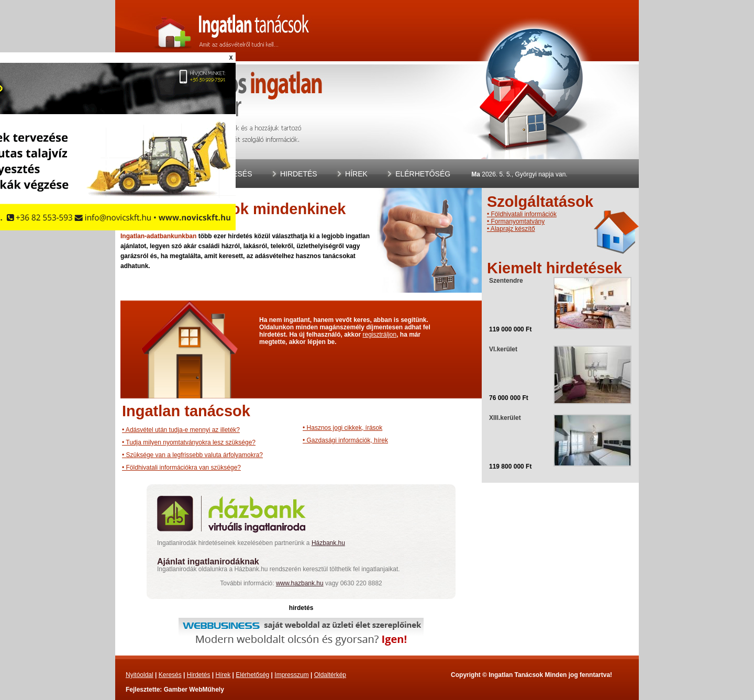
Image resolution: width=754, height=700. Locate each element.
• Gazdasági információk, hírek (345, 440)
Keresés (235, 174)
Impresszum (291, 675)
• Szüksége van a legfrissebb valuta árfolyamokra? (192, 455)
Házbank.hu (328, 543)
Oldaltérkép (330, 675)
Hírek (356, 174)
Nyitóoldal (140, 675)
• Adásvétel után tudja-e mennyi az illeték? (181, 430)
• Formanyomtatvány (516, 221)
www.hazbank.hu (300, 583)
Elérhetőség (423, 174)
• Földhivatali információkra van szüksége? (181, 468)
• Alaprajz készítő (511, 229)
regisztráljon (379, 335)
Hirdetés (299, 174)
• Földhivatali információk (522, 214)
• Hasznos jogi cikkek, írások (342, 428)
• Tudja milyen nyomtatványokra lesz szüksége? (189, 442)
